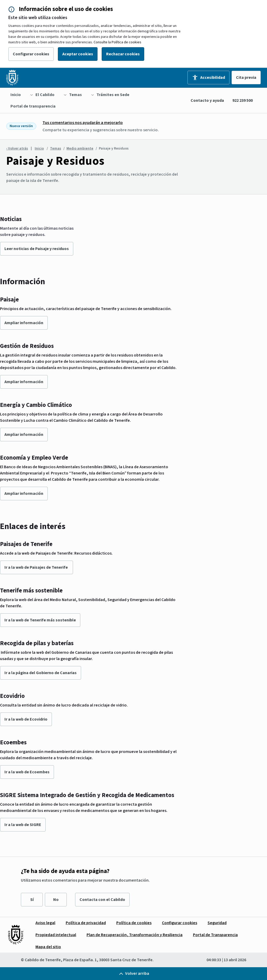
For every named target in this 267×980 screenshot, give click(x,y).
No (56, 900)
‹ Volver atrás (17, 149)
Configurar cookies (31, 54)
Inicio (39, 149)
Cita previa (246, 78)
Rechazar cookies (123, 54)
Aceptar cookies (78, 54)
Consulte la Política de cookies (117, 42)
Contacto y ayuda (207, 100)
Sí (32, 900)
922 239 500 (242, 100)
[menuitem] (16, 95)
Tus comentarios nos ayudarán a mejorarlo (83, 123)
